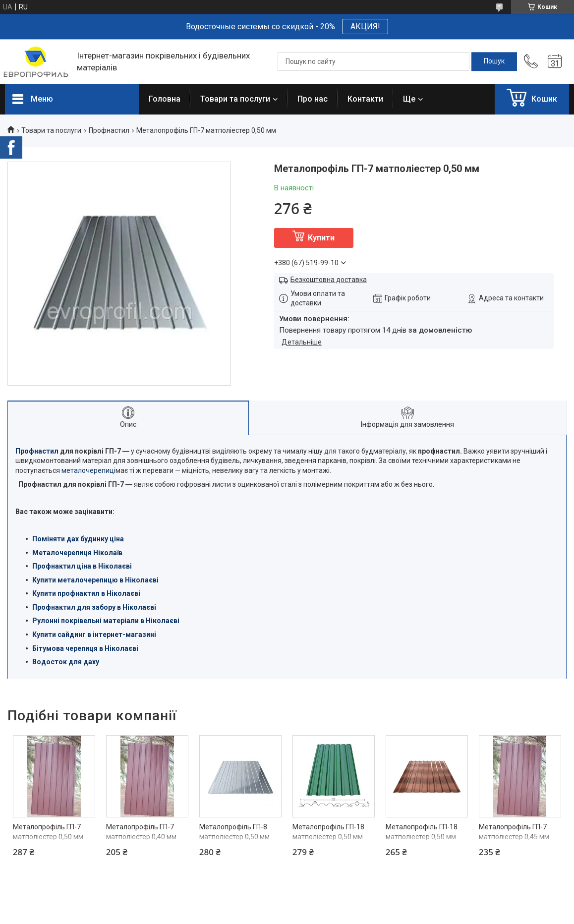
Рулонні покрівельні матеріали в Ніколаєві (106, 621)
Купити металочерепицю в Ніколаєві (95, 580)
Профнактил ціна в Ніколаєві (82, 566)
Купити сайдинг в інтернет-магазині (94, 635)
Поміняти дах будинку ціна (78, 539)
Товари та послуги (235, 99)
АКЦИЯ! (365, 27)
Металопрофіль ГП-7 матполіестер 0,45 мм (514, 832)
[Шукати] (494, 61)
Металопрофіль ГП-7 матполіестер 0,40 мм (141, 832)
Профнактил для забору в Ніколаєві (94, 607)
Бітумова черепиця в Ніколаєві (85, 648)
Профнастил (109, 130)
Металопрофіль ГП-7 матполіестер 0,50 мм (48, 832)
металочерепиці (88, 470)
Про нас (313, 99)
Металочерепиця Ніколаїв (77, 553)
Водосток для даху (66, 662)
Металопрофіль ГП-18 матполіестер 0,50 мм (328, 832)
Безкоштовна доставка (329, 280)
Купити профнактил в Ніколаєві (86, 593)
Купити (321, 238)
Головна (165, 99)
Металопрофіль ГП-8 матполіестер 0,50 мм (234, 832)
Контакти (365, 99)
